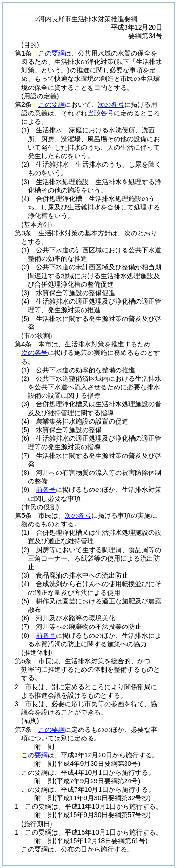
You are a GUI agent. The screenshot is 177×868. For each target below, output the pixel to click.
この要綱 (51, 53)
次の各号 (111, 104)
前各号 (46, 490)
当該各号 (101, 113)
